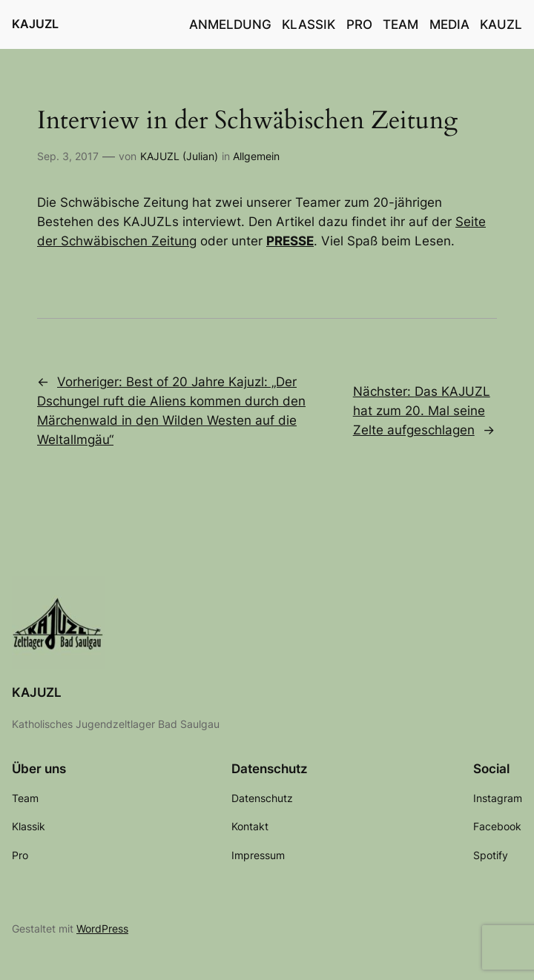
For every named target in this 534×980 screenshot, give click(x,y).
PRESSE (290, 241)
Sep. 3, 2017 (68, 156)
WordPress (102, 928)
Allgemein (256, 156)
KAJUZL (35, 24)
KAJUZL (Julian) (179, 156)
